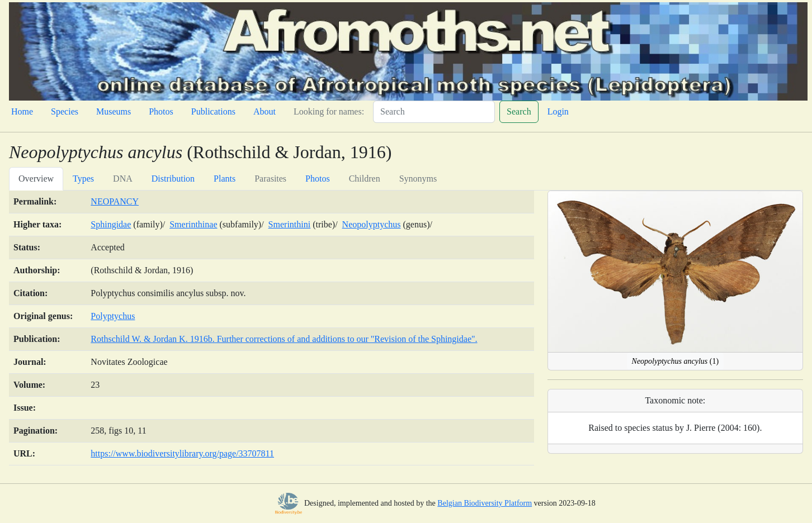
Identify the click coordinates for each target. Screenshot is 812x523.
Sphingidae (111, 224)
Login (558, 111)
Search (519, 111)
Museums (114, 111)
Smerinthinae (193, 224)
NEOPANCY (115, 201)
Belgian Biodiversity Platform (485, 503)
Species (65, 111)
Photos (161, 111)
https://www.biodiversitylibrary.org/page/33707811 (182, 453)
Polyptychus (113, 316)
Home (22, 111)
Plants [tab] (225, 179)
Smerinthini (290, 224)
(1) (676, 361)
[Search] (434, 112)
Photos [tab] (318, 179)
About (265, 111)
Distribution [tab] (173, 179)
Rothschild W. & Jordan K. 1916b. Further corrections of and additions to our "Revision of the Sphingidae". (284, 339)
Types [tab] (83, 179)
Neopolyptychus (372, 224)
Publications (213, 111)
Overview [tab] (36, 179)
